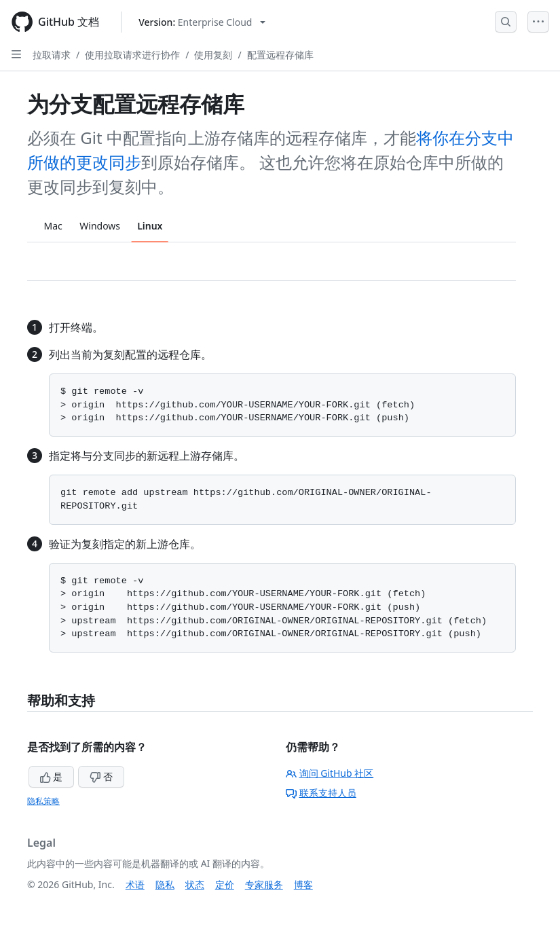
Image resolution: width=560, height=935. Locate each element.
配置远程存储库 (280, 55)
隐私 (165, 884)
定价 (225, 884)
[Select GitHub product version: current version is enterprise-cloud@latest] (202, 22)
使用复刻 (213, 55)
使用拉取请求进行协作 (132, 55)
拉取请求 (52, 55)
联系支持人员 (321, 793)
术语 (135, 884)
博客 (303, 884)
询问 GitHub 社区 (330, 773)
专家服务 (264, 884)
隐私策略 (43, 801)
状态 (195, 884)
